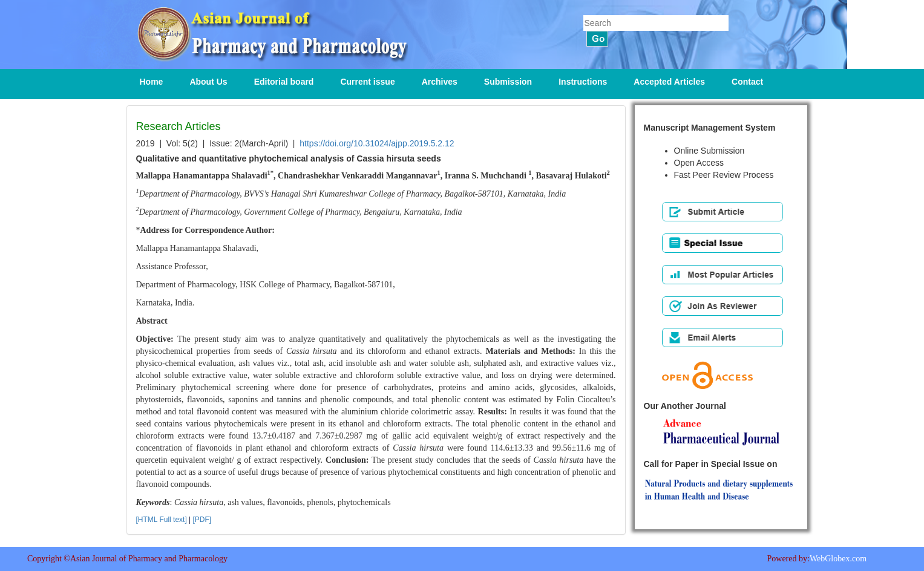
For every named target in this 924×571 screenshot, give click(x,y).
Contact (747, 82)
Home (152, 82)
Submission (508, 82)
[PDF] (202, 520)
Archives (440, 82)
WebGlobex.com (838, 559)
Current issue (367, 82)
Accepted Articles (669, 82)
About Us (208, 82)
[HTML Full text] (162, 520)
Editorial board (284, 82)
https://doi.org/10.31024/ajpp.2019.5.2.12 (377, 143)
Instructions (583, 82)
